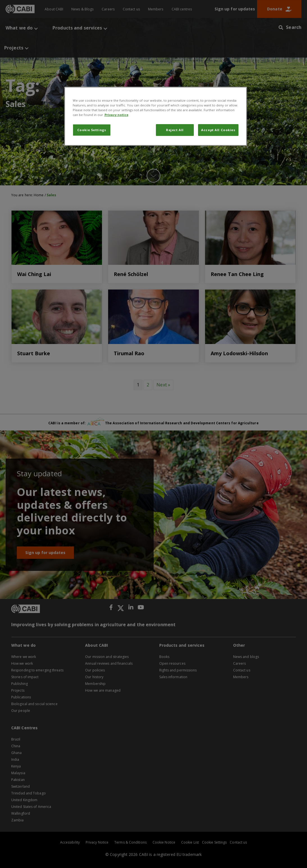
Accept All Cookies (218, 130)
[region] (156, 116)
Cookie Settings (92, 130)
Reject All (175, 130)
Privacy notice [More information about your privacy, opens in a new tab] (116, 115)
